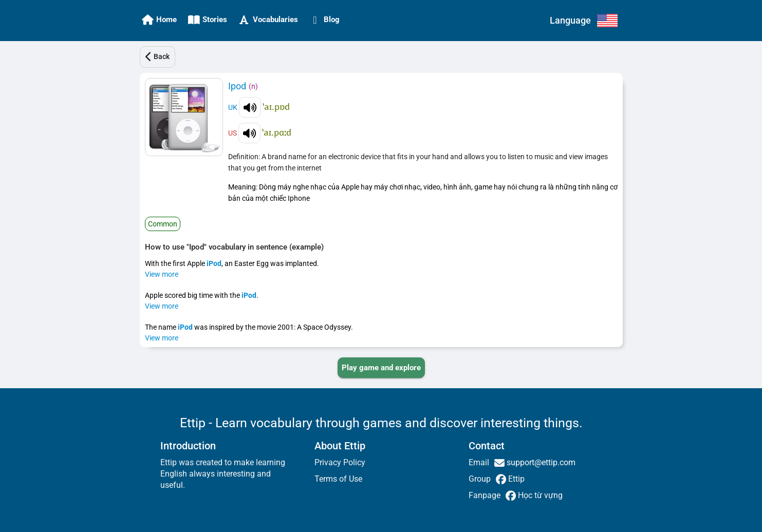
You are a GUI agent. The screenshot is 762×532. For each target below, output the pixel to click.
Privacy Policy (340, 462)
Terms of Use (338, 479)
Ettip (515, 479)
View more (162, 274)
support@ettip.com (540, 462)
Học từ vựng (539, 495)
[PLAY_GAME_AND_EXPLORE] (381, 368)
